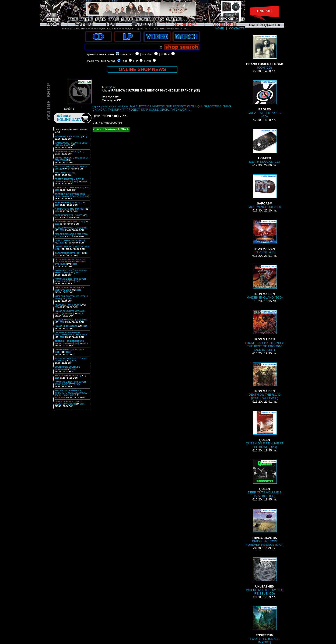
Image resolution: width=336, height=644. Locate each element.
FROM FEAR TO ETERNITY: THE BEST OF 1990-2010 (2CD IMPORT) (265, 331)
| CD (124, 61)
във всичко (107, 54)
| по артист (127, 54)
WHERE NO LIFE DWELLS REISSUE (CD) (264, 576)
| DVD (147, 61)
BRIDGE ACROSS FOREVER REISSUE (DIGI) (265, 528)
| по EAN (164, 54)
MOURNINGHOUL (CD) (265, 192)
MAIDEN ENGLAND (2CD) (265, 282)
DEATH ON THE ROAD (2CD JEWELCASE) (265, 381)
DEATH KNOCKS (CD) (265, 146)
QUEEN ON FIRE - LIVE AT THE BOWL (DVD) (265, 430)
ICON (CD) (264, 52)
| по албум (146, 54)
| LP (135, 61)
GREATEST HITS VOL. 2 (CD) (265, 99)
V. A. (113, 87)
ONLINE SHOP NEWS (142, 69)
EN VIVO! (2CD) (265, 237)
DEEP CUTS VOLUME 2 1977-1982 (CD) (264, 479)
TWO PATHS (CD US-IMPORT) (265, 625)
